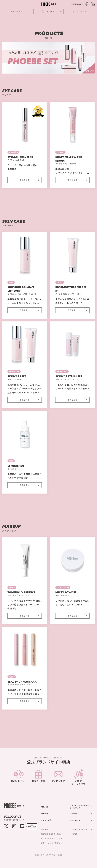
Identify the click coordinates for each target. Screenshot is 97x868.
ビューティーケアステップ (52, 838)
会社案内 (45, 829)
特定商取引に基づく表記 (51, 834)
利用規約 (73, 834)
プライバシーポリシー (79, 829)
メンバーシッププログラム (52, 843)
